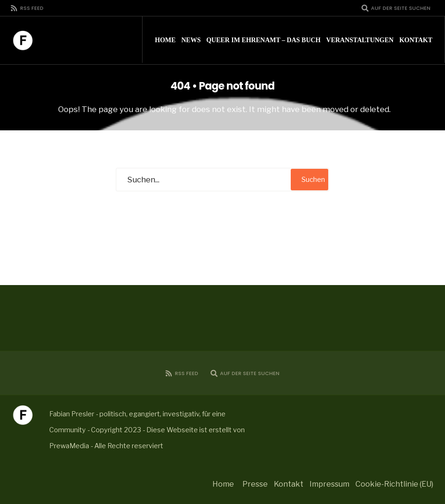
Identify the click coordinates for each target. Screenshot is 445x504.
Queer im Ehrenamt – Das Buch (264, 40)
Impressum (329, 484)
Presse (255, 484)
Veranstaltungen (360, 40)
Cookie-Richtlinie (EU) (394, 484)
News (191, 40)
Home (165, 40)
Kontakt (416, 40)
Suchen (313, 180)
